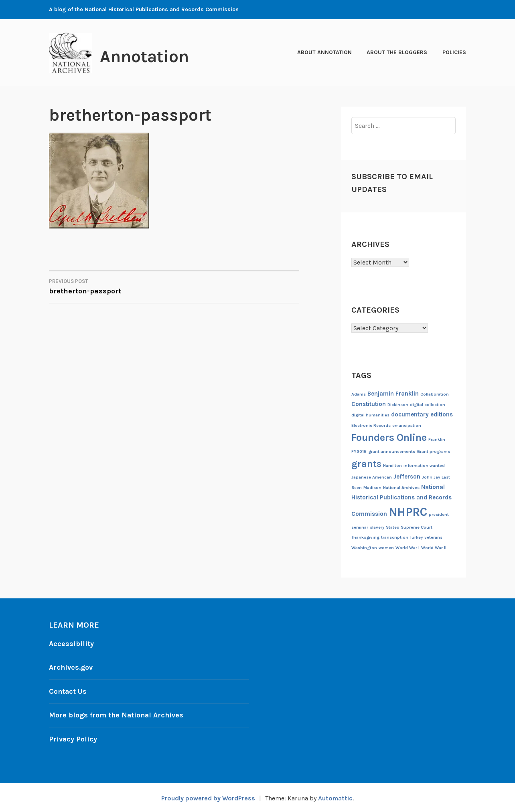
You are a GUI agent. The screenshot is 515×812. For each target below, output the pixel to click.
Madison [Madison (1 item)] (372, 488)
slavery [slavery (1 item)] (377, 527)
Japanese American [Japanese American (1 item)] (372, 477)
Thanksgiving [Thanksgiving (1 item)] (365, 537)
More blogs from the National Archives (117, 714)
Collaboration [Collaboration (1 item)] (435, 394)
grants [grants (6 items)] (366, 464)
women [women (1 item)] (386, 548)
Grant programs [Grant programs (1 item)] (433, 451)
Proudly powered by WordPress (208, 797)
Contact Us (68, 691)
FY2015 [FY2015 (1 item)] (359, 451)
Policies (454, 52)
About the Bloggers (397, 52)
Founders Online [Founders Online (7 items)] (389, 437)
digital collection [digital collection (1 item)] (428, 405)
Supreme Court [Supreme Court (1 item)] (417, 527)
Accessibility (71, 644)
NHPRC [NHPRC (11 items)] (408, 512)
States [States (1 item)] (392, 527)
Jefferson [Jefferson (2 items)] (407, 477)
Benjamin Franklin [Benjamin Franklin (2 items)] (393, 394)
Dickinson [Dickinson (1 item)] (398, 405)
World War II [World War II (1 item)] (434, 548)
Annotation (146, 57)
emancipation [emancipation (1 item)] (407, 425)
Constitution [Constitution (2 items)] (369, 404)
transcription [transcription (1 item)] (395, 537)
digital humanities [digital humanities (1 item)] (370, 415)
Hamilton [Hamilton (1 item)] (392, 466)
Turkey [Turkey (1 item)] (416, 537)
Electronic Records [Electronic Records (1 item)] (371, 425)
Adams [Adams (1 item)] (359, 394)
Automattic (336, 797)
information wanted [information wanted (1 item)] (424, 466)
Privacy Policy (73, 737)
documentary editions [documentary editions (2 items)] (422, 414)
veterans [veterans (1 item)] (433, 537)
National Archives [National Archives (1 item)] (401, 488)
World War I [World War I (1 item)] (408, 548)
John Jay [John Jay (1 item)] (431, 477)
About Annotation (324, 52)
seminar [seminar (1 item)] (360, 527)
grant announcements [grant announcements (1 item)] (392, 451)
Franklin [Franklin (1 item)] (437, 439)
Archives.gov (71, 667)
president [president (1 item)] (439, 514)
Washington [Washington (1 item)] (364, 548)
